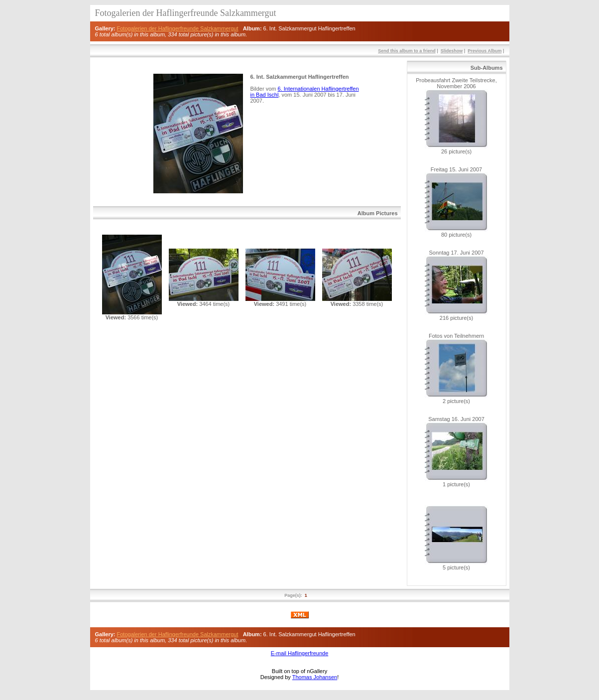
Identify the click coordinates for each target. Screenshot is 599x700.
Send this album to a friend (407, 51)
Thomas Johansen (315, 677)
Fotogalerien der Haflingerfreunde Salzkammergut (178, 28)
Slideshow (452, 51)
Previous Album (484, 51)
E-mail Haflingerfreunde (300, 653)
